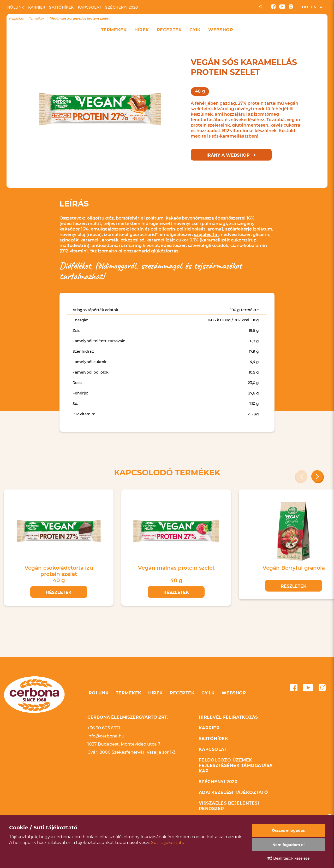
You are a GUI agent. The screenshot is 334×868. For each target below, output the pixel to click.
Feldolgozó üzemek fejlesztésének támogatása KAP (236, 766)
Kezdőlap (17, 18)
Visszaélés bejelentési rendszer (229, 806)
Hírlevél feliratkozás (228, 717)
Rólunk (16, 7)
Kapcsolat (90, 7)
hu (305, 7)
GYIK (195, 30)
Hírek (142, 30)
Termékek (114, 30)
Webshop (221, 30)
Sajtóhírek (61, 7)
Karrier (37, 7)
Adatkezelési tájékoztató (234, 792)
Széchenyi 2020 (121, 7)
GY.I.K (208, 693)
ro (323, 7)
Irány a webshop (231, 155)
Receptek (169, 30)
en (314, 7)
